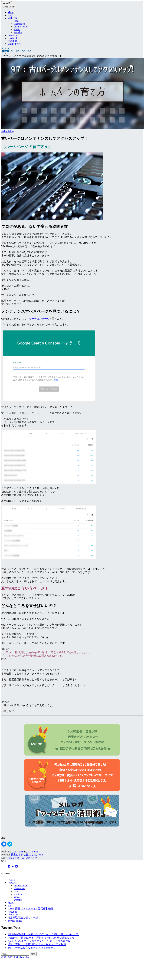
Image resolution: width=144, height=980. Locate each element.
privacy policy (15, 921)
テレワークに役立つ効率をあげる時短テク (32, 948)
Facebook (13, 38)
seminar (18, 894)
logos (17, 21)
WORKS (12, 18)
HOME (11, 880)
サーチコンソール (39, 319)
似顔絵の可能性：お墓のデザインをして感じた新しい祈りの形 (43, 934)
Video (17, 29)
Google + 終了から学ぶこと (22, 858)
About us (12, 41)
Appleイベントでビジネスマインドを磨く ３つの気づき (39, 941)
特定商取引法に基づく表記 (23, 918)
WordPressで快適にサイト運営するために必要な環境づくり (41, 938)
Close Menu (9, 7)
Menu (7, 3)
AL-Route (33, 852)
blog (10, 15)
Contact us (13, 35)
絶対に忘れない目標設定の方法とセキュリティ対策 (37, 944)
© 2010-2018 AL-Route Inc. (16, 957)
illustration (19, 24)
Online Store (14, 44)
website (18, 32)
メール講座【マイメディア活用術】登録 (30, 909)
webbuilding (8, 131)
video (17, 897)
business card (21, 27)
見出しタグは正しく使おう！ (27, 855)
